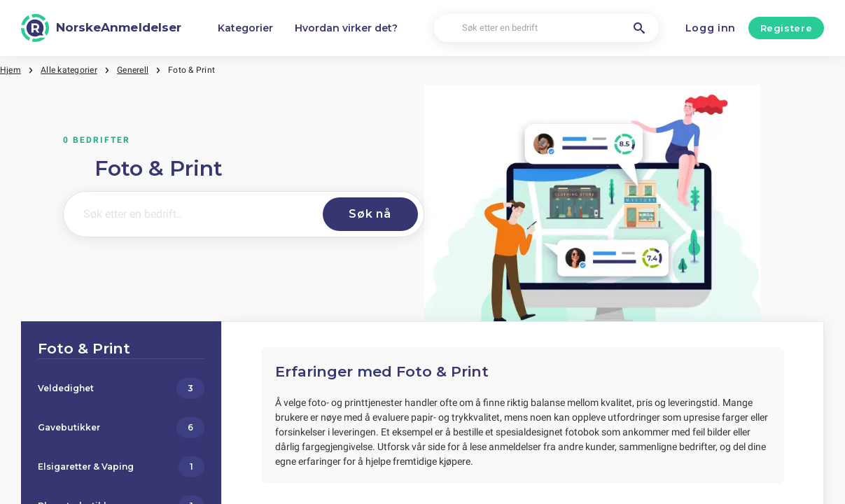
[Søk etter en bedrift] (546, 28)
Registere (787, 28)
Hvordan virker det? (346, 28)
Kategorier (245, 28)
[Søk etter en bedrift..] (190, 214)
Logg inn (711, 28)
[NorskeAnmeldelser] (101, 28)
